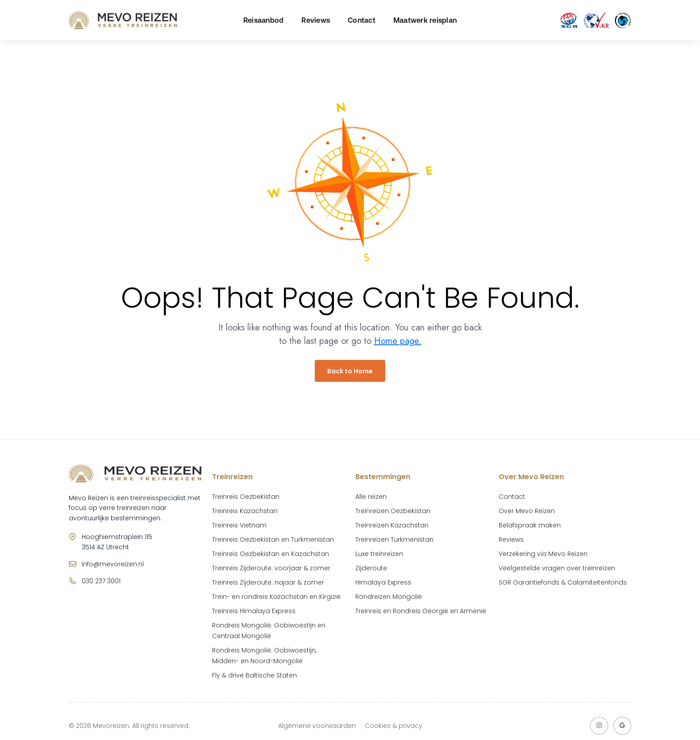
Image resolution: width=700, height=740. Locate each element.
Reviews (316, 20)
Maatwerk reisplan (425, 20)
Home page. (398, 341)
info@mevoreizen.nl (113, 564)
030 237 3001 (101, 581)
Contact (362, 20)
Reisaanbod (264, 20)
